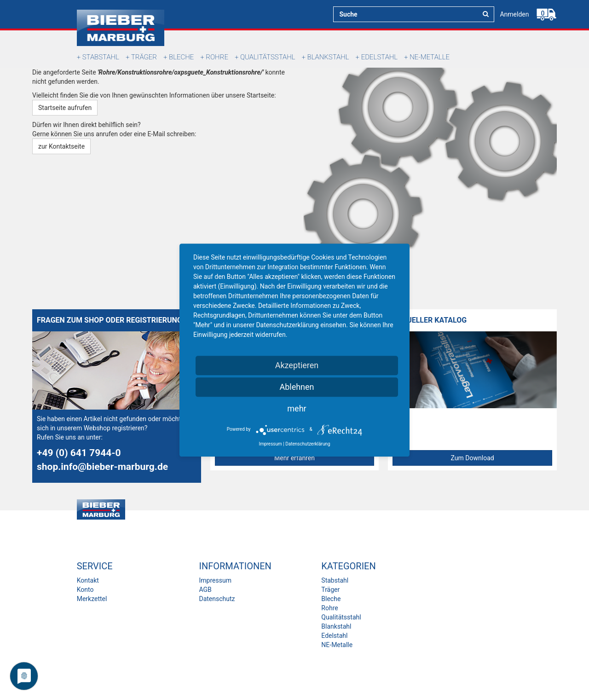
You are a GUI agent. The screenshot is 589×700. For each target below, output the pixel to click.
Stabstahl (101, 57)
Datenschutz (217, 599)
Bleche (181, 57)
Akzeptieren (297, 365)
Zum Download (473, 458)
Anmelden (514, 14)
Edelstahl (379, 57)
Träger (144, 57)
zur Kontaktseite (61, 146)
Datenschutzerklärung (308, 444)
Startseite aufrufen (65, 108)
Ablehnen (297, 387)
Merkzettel (92, 599)
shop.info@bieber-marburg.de (102, 467)
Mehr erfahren (294, 458)
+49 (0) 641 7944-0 (79, 453)
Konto (85, 590)
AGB (205, 590)
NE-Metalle (430, 57)
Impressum (215, 580)
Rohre (217, 57)
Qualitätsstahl (268, 57)
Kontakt (88, 580)
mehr (297, 408)
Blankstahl (328, 57)
